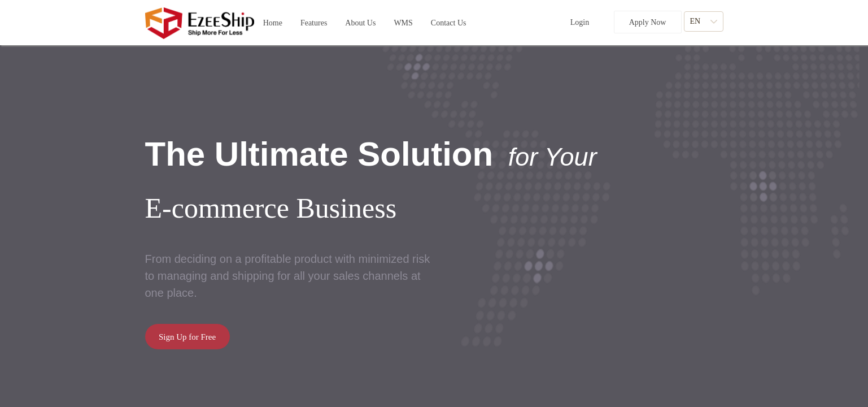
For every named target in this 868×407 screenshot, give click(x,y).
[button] (314, 23)
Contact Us (449, 21)
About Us (360, 21)
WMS (403, 21)
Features (314, 21)
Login (580, 22)
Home (273, 21)
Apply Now (648, 22)
